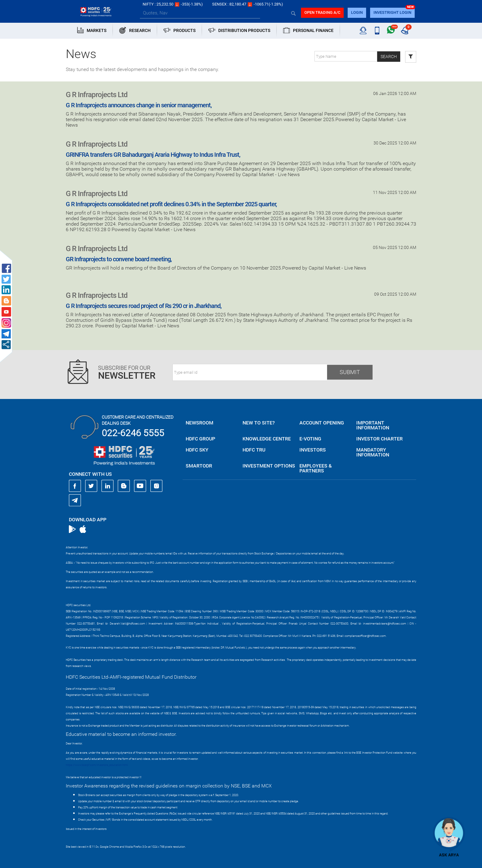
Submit (350, 372)
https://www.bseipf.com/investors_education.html (97, 765)
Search (389, 57)
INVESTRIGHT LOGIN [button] (392, 12)
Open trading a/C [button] (322, 12)
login (357, 12)
